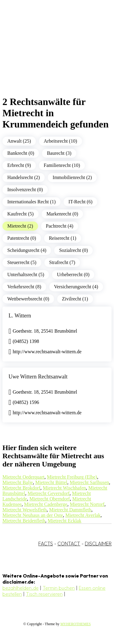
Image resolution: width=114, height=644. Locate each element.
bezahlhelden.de (21, 588)
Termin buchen (59, 588)
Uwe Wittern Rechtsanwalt (38, 377)
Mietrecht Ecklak (65, 521)
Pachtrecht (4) (60, 226)
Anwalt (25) (19, 141)
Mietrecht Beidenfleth (24, 521)
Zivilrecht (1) (75, 299)
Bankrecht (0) (21, 153)
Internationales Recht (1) (31, 202)
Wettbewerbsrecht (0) (28, 299)
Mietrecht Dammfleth (70, 510)
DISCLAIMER (98, 544)
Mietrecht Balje (18, 482)
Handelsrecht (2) (24, 177)
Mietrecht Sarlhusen (89, 482)
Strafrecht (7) (62, 262)
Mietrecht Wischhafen (64, 488)
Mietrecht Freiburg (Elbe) (72, 477)
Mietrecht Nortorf (87, 504)
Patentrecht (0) (22, 238)
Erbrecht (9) (19, 165)
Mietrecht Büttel (51, 482)
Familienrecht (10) (62, 165)
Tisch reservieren (44, 594)
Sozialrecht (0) (73, 250)
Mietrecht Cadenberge (46, 504)
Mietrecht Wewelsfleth (24, 510)
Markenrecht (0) (62, 214)
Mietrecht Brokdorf (21, 488)
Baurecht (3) (59, 153)
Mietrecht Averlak (83, 515)
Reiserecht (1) (63, 238)
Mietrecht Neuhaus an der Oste (33, 515)
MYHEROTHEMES (75, 624)
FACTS (46, 544)
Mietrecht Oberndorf (50, 499)
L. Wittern (20, 316)
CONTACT (69, 544)
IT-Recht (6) (80, 202)
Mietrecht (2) (20, 226)
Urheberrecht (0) (73, 275)
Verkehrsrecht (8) (24, 287)
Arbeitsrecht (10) (60, 141)
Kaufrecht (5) (21, 214)
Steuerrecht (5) (22, 262)
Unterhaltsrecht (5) (26, 275)
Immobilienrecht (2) (72, 177)
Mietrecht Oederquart (23, 477)
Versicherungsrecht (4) (76, 287)
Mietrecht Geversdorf (49, 493)
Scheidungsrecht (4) (27, 250)
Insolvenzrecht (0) (25, 190)
